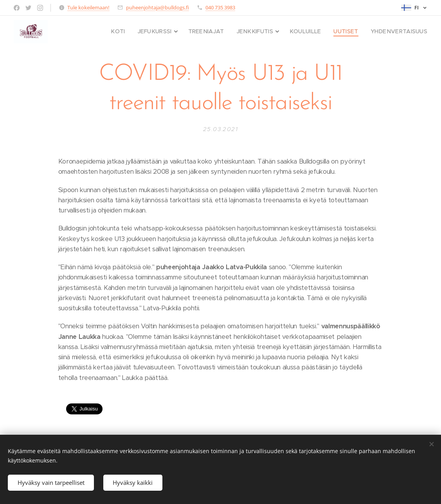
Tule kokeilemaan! (88, 7)
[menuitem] (141, 32)
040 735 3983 (220, 7)
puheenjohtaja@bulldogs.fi (157, 7)
